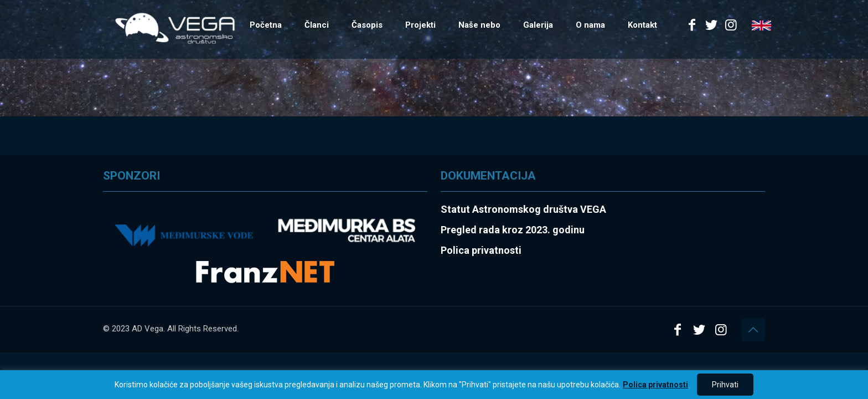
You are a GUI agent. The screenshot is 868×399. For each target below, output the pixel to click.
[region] (434, 385)
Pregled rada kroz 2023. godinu (513, 230)
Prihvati (725, 385)
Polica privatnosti (655, 385)
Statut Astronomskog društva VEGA (523, 209)
